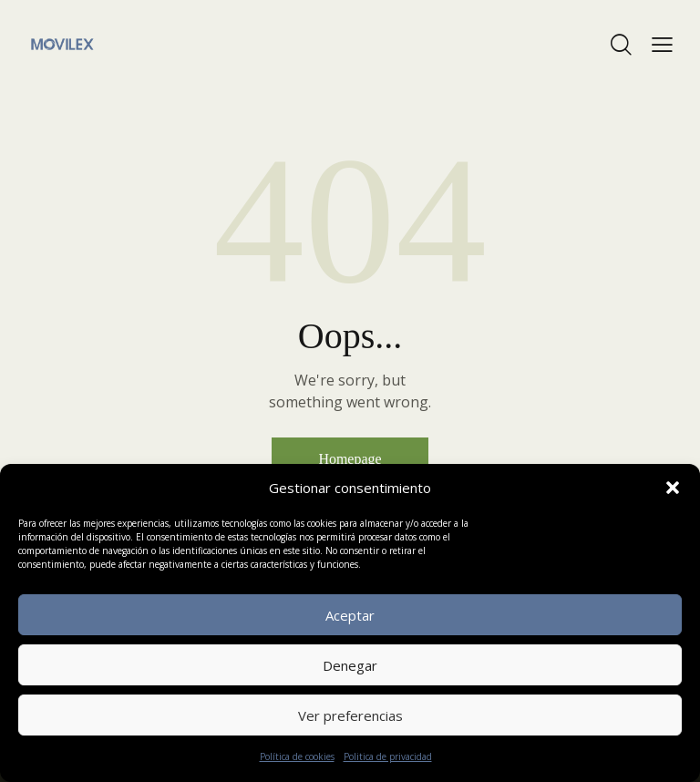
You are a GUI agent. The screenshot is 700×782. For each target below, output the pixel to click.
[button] (673, 488)
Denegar (350, 665)
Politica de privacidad (388, 756)
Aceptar (350, 615)
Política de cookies (297, 756)
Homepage (350, 459)
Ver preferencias (350, 715)
